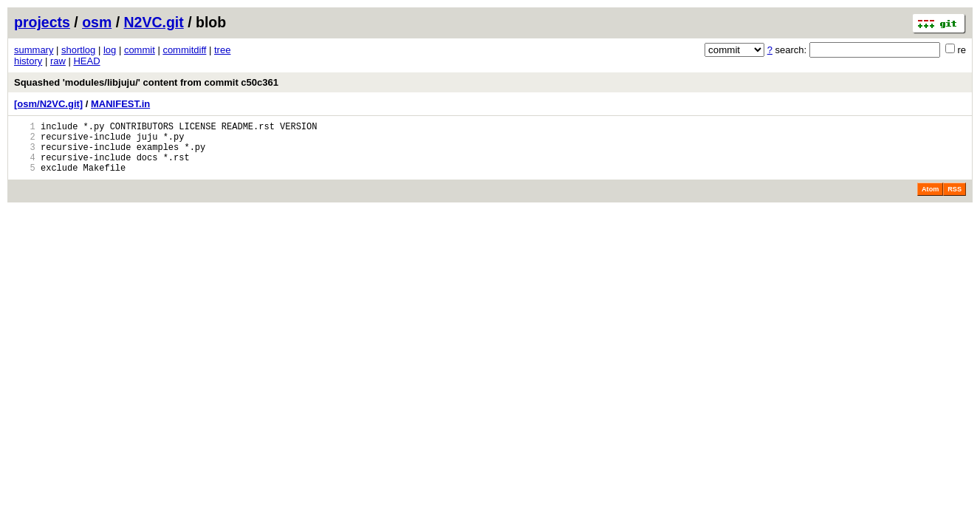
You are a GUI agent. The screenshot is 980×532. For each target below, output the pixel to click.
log (110, 50)
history (28, 61)
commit (140, 50)
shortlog (78, 50)
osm (97, 22)
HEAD (86, 61)
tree (222, 50)
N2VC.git (154, 22)
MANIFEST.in (120, 104)
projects (42, 22)
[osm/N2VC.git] (48, 104)
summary (34, 50)
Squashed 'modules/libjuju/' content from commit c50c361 (146, 82)
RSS (955, 200)
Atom (930, 200)
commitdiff (184, 50)
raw (58, 61)
